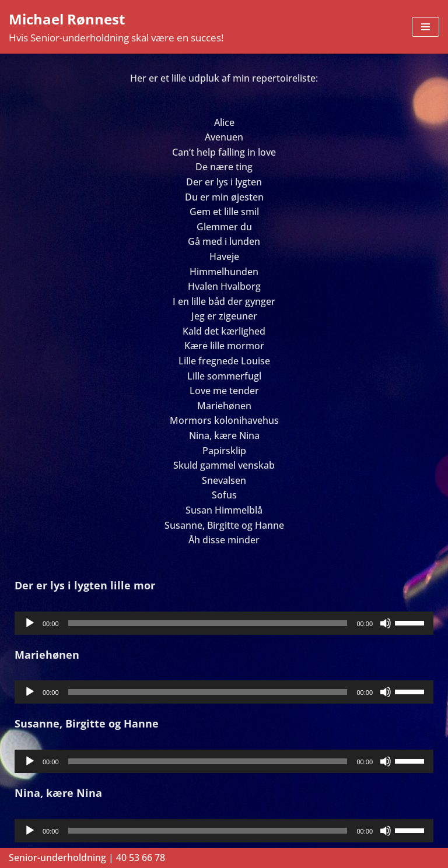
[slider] (208, 623)
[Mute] (386, 623)
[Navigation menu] (426, 27)
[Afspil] (30, 623)
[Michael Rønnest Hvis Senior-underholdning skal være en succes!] (116, 27)
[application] (224, 623)
